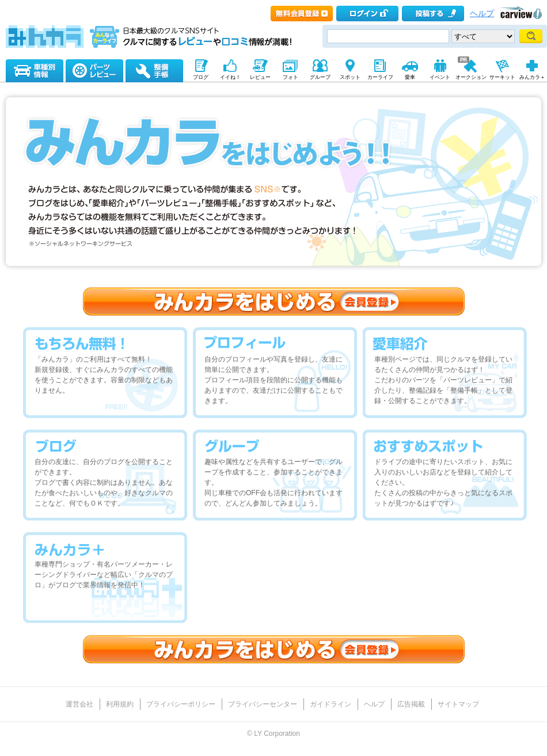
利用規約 (120, 704)
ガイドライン (331, 704)
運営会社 (79, 704)
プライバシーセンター (263, 704)
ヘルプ (482, 14)
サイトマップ (458, 704)
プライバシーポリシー (181, 704)
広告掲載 (411, 704)
